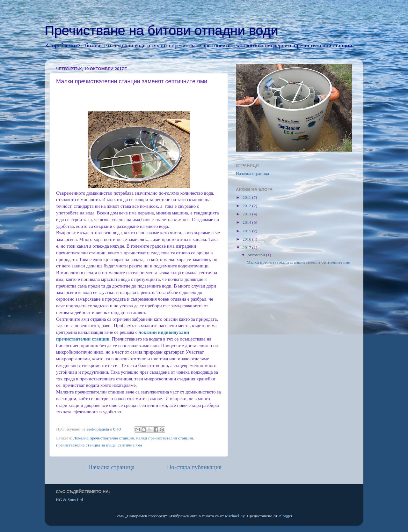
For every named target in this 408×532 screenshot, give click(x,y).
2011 (247, 197)
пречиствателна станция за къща (86, 445)
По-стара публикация (194, 467)
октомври (257, 255)
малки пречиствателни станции (164, 438)
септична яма (130, 445)
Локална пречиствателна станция (104, 438)
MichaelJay (235, 516)
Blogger (285, 516)
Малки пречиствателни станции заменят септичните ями (299, 262)
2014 (247, 222)
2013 (247, 214)
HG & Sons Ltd (69, 500)
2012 (247, 206)
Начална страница (111, 467)
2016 (247, 239)
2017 (247, 247)
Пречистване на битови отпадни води (161, 30)
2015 (247, 231)
